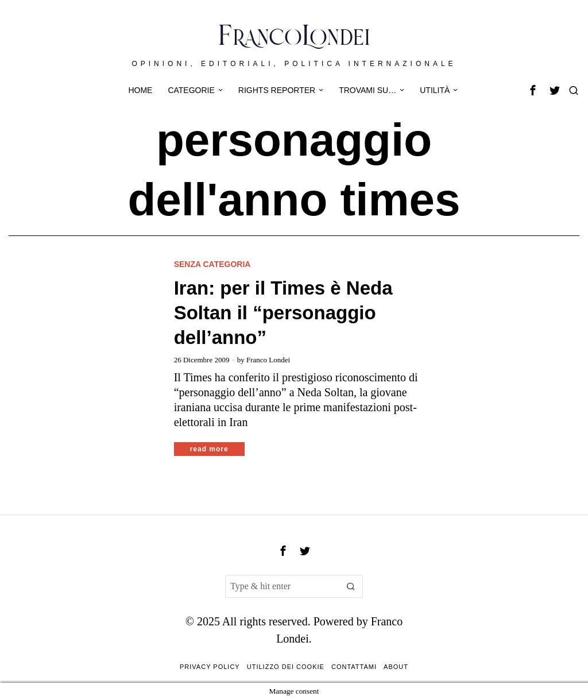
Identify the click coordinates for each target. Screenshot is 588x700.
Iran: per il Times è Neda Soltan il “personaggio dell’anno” (283, 313)
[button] (351, 586)
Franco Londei (268, 360)
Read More (209, 449)
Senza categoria (212, 264)
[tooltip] (533, 90)
